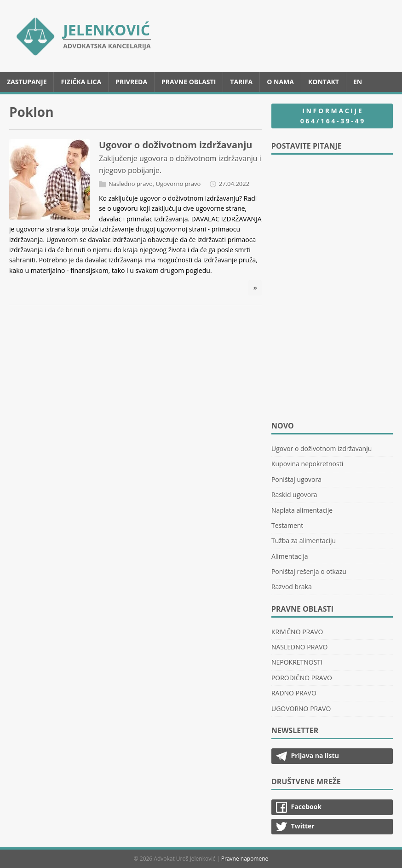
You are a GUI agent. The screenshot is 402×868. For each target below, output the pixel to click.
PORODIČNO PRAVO (302, 678)
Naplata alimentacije (302, 510)
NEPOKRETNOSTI (297, 662)
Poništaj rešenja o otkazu (309, 571)
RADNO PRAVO (294, 693)
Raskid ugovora (294, 495)
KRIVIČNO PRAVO (297, 632)
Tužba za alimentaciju (304, 541)
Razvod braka (292, 587)
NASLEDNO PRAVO (300, 647)
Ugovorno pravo (178, 184)
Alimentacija (290, 556)
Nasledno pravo (131, 184)
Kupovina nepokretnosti (307, 464)
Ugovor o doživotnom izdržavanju (175, 145)
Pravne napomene (245, 859)
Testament (287, 525)
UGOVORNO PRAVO (301, 709)
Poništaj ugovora (296, 479)
